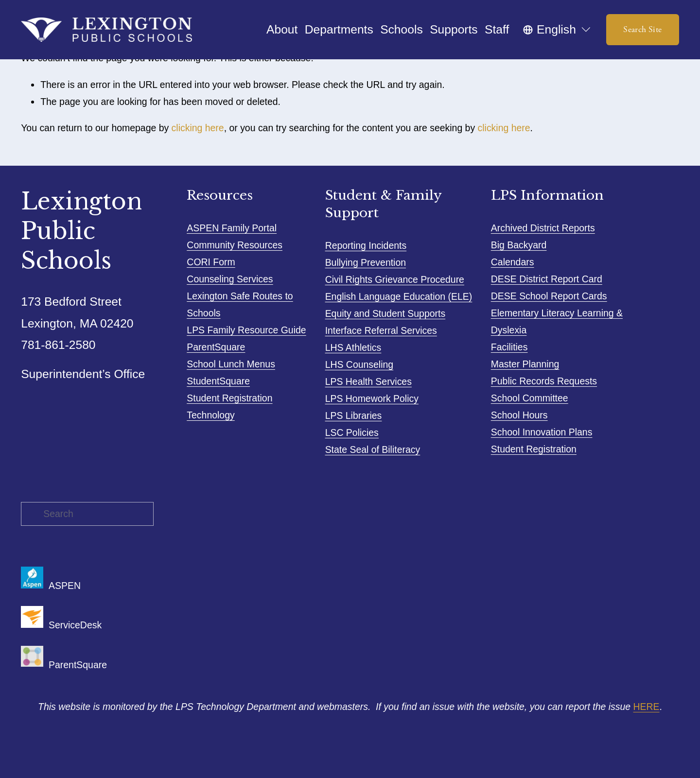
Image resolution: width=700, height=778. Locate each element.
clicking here (198, 128)
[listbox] (558, 29)
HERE (647, 707)
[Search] (87, 514)
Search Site (642, 30)
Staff (497, 29)
